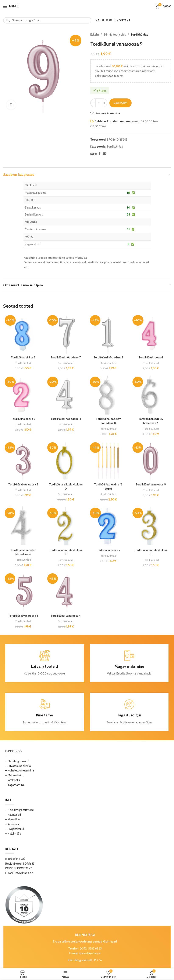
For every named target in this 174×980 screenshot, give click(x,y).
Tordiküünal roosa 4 (151, 356)
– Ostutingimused (17, 761)
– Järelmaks (13, 780)
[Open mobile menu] (11, 6)
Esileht (95, 35)
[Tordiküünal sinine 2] (109, 527)
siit (25, 267)
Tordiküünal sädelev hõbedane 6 (151, 420)
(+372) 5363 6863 (91, 949)
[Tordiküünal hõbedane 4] (66, 395)
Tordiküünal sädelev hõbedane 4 (23, 552)
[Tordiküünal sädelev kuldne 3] (151, 527)
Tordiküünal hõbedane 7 (65, 356)
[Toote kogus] (99, 103)
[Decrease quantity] (93, 103)
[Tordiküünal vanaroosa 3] (23, 461)
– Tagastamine (15, 785)
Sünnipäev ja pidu (115, 35)
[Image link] (24, 905)
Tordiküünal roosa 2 (22, 418)
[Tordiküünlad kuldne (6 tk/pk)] (109, 461)
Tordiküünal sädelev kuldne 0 (66, 486)
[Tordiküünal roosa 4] (151, 333)
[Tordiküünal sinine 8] (23, 333)
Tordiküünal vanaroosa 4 (65, 616)
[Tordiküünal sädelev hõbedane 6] (151, 395)
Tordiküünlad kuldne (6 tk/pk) (109, 486)
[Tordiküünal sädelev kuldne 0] (66, 461)
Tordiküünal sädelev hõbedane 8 (108, 420)
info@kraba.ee (24, 873)
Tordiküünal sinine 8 (22, 356)
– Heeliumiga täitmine (19, 810)
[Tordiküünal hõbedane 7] (66, 333)
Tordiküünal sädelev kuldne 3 (151, 552)
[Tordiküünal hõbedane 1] (109, 333)
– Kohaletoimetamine (20, 771)
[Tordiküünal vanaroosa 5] (23, 593)
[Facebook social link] (99, 154)
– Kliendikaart (14, 820)
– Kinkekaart (13, 824)
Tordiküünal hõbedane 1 (109, 356)
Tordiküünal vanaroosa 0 (151, 484)
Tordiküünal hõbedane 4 (65, 418)
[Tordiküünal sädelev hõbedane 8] (109, 395)
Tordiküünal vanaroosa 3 (23, 484)
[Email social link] (105, 154)
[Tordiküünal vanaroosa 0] (151, 461)
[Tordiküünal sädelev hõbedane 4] (23, 527)
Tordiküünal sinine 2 (108, 550)
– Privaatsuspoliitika (18, 766)
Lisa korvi (120, 103)
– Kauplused (13, 815)
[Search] (47, 20)
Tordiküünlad (139, 35)
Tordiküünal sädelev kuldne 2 (66, 552)
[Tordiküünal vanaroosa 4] (66, 593)
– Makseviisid (14, 776)
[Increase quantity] (105, 103)
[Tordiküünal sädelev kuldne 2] (66, 527)
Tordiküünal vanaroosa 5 (22, 616)
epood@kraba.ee (90, 954)
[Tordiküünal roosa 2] (23, 395)
